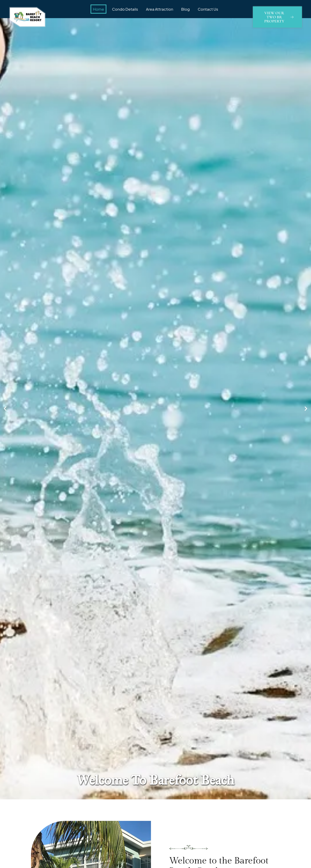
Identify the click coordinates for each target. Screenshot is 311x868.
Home (98, 9)
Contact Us (208, 9)
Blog (185, 9)
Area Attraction (160, 9)
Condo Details (125, 9)
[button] (5, 409)
